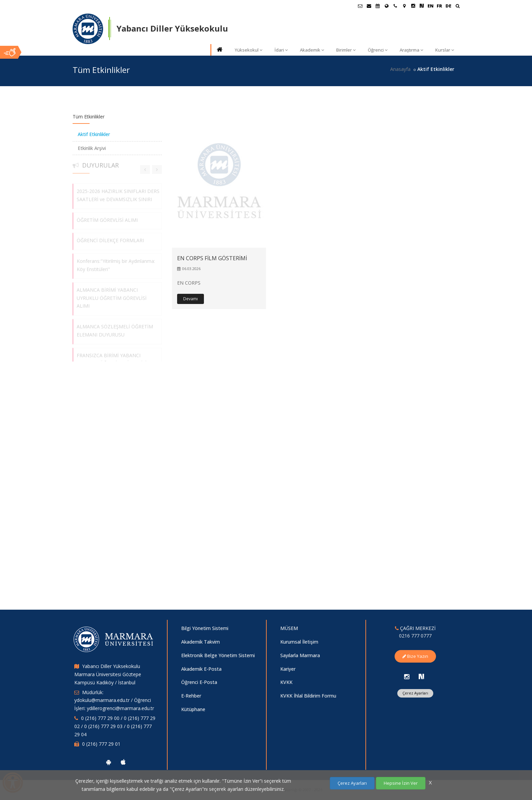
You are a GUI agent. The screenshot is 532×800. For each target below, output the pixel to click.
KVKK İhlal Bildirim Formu (308, 696)
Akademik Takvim (201, 642)
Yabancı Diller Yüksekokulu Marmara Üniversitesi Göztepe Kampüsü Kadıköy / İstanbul (108, 674)
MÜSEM (289, 628)
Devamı (191, 299)
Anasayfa (400, 69)
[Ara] (458, 7)
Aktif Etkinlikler (94, 134)
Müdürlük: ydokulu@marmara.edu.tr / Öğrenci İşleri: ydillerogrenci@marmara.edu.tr (114, 700)
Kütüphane (193, 709)
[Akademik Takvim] (378, 6)
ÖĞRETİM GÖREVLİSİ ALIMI (107, 217)
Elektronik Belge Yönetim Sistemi (218, 655)
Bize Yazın (415, 656)
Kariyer (288, 669)
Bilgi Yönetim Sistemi (205, 628)
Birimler (346, 50)
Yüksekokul (249, 50)
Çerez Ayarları (415, 693)
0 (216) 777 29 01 (101, 744)
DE (448, 6)
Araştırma (411, 50)
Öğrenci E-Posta (199, 682)
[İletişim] (395, 6)
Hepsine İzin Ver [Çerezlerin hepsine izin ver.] (401, 783)
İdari (281, 50)
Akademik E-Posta (201, 669)
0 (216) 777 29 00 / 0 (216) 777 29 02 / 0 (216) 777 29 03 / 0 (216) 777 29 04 (115, 726)
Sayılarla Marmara (300, 655)
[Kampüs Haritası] (404, 6)
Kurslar (445, 50)
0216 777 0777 (415, 636)
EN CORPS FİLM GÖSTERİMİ (212, 258)
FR (439, 6)
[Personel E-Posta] (369, 6)
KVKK (286, 682)
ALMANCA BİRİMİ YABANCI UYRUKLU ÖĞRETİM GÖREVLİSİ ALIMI (112, 295)
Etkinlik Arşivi (92, 148)
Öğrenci (378, 50)
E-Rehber (191, 696)
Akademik (312, 50)
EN (431, 6)
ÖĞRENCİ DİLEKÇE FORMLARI (110, 238)
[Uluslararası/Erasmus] (386, 6)
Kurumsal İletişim (299, 642)
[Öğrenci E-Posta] (360, 6)
